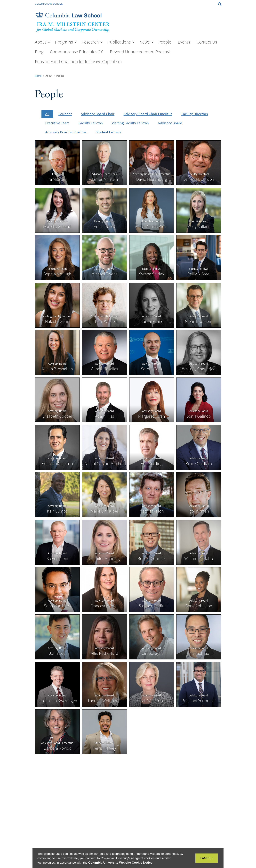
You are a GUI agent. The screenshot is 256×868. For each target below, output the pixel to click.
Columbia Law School (49, 4)
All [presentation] (47, 114)
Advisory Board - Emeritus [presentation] (66, 132)
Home (38, 76)
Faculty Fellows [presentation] (91, 123)
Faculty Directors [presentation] (195, 114)
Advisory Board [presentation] (170, 123)
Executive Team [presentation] (57, 123)
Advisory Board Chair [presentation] (98, 114)
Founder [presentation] (65, 114)
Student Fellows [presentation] (108, 132)
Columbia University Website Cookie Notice (120, 863)
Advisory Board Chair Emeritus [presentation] (148, 114)
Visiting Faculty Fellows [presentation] (130, 123)
